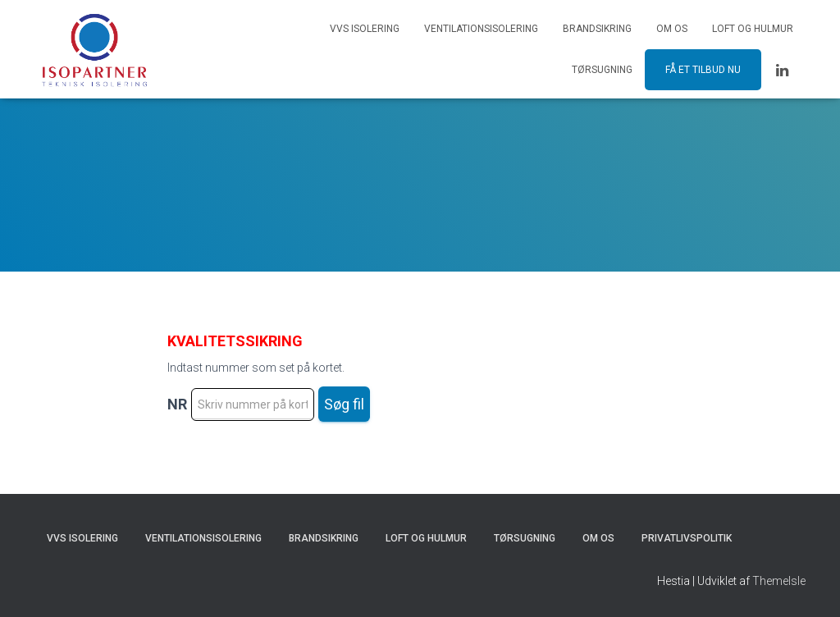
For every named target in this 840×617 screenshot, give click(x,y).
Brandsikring (597, 29)
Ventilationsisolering (481, 29)
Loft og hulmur (753, 29)
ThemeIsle (779, 581)
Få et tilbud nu (703, 70)
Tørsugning (602, 70)
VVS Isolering (365, 29)
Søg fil (344, 404)
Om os (672, 29)
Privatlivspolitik (687, 538)
